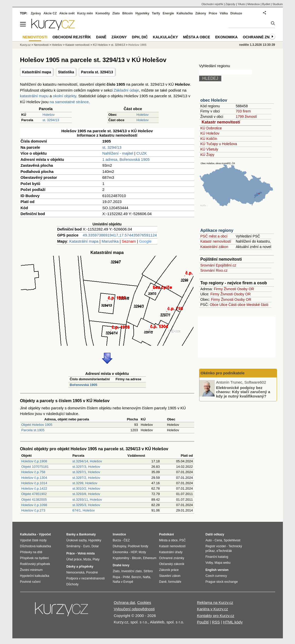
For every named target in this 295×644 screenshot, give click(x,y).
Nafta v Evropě (123, 582)
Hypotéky (142, 13)
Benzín (136, 577)
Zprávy (36, 13)
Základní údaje (126, 90)
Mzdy (142, 552)
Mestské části (258, 305)
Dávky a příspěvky (80, 567)
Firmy (218, 289)
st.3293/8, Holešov (86, 494)
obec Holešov (214, 100)
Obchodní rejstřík (212, 4)
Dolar (95, 546)
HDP (134, 552)
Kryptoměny (121, 558)
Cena (218, 540)
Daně (101, 37)
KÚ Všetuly (209, 149)
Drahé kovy (121, 565)
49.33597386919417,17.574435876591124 (120, 235)
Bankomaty (87, 534)
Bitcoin (128, 13)
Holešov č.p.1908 (34, 461)
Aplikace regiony (217, 230)
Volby (209, 563)
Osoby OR (246, 289)
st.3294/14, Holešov (87, 461)
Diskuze (236, 13)
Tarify (156, 13)
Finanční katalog (217, 557)
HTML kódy (233, 622)
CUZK (142, 153)
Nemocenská (75, 572)
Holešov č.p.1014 (34, 483)
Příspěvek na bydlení (35, 558)
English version (217, 570)
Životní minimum (31, 570)
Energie (168, 13)
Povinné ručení (30, 582)
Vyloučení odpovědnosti (134, 609)
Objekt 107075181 (35, 467)
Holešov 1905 (137, 45)
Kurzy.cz (25, 45)
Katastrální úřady (171, 552)
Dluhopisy (120, 546)
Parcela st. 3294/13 (97, 72)
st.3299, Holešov (85, 483)
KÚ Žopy (207, 155)
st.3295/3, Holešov (86, 505)
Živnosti (230, 289)
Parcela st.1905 (33, 430)
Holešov (49, 115)
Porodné (92, 572)
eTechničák (224, 551)
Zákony (201, 13)
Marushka (110, 241)
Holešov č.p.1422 (34, 488)
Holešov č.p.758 (33, 472)
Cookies (144, 602)
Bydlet (266, 4)
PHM (126, 577)
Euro (86, 546)
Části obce (237, 305)
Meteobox (254, 4)
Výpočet (45, 534)
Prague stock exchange (222, 582)
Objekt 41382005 (34, 500)
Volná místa (86, 553)
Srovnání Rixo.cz (214, 270)
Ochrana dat (125, 602)
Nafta (146, 577)
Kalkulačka (185, 13)
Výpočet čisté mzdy (33, 540)
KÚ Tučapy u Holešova (219, 144)
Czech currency (216, 576)
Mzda (87, 559)
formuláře (175, 582)
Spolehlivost (232, 540)
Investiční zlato (132, 571)
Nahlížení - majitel (118, 153)
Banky (71, 534)
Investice (119, 534)
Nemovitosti (41, 45)
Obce (214, 305)
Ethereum (150, 558)
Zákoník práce (169, 570)
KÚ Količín (209, 139)
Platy (96, 559)
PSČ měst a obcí (214, 236)
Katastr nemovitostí (221, 122)
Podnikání (167, 534)
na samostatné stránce (69, 102)
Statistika (66, 72)
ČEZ (127, 540)
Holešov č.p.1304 (34, 478)
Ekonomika (226, 37)
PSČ (183, 540)
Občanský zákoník (172, 564)
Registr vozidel (216, 546)
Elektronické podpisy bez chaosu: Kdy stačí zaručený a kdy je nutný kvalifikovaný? (243, 392)
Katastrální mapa (37, 72)
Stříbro (148, 571)
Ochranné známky (261, 37)
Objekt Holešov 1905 (37, 425)
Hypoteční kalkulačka (35, 576)
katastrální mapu (34, 96)
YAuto (241, 4)
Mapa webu (223, 563)
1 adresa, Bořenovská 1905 (126, 159)
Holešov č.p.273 (33, 510)
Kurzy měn (85, 13)
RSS (216, 622)
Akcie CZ (50, 13)
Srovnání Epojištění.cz (218, 265)
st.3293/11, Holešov (87, 500)
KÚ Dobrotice (211, 128)
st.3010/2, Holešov (86, 488)
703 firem (243, 111)
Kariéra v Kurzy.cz (212, 609)
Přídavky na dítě (31, 552)
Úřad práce (74, 559)
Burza (117, 540)
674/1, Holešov (84, 510)
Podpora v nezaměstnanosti (86, 578)
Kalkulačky (165, 37)
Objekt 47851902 (34, 494)
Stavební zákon (170, 576)
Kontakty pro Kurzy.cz (216, 616)
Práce (213, 13)
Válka (224, 13)
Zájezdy (230, 4)
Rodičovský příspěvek (35, 564)
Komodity (103, 13)
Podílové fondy (138, 546)
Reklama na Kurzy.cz (215, 602)
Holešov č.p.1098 (34, 505)
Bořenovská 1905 (84, 385)
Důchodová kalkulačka (36, 546)
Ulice (223, 305)
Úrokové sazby (77, 540)
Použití (203, 622)
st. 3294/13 (51, 120)
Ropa (117, 577)
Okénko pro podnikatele (223, 373)
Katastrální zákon (214, 247)
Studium (277, 4)
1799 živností (246, 117)
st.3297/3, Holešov (86, 467)
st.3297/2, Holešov (86, 478)
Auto (209, 540)
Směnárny (74, 546)
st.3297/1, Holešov (86, 472)
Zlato (116, 13)
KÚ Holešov (210, 133)
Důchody (73, 584)
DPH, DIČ (140, 37)
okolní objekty (65, 96)
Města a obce (197, 37)
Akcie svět (67, 13)
